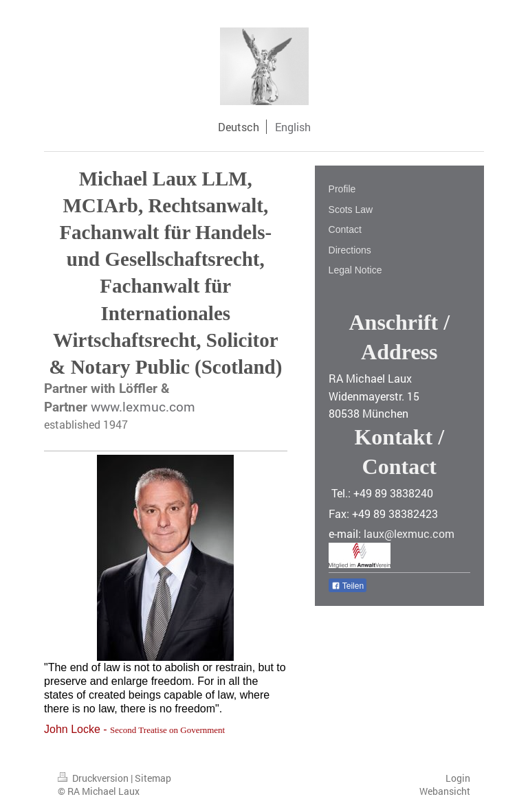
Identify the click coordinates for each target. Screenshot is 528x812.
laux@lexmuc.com (409, 533)
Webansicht (445, 791)
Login (458, 778)
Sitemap (153, 778)
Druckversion (94, 778)
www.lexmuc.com (143, 406)
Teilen (348, 586)
